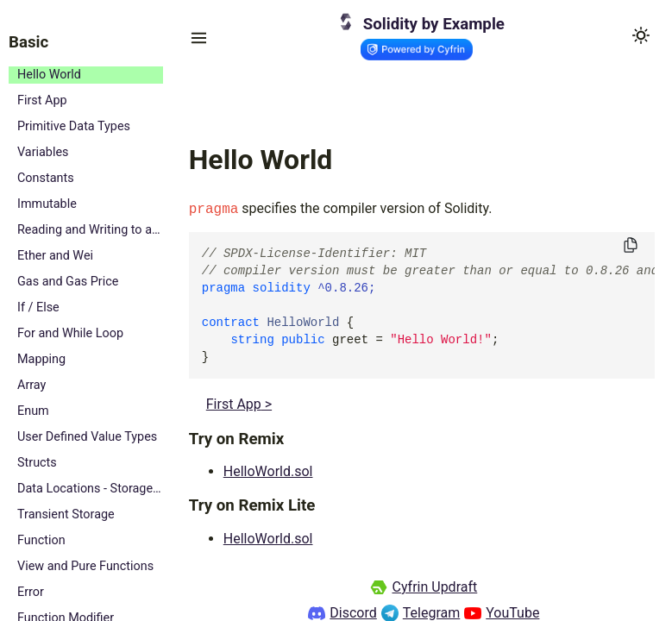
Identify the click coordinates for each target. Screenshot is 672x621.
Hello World (49, 75)
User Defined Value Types (87, 437)
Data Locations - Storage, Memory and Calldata (90, 489)
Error (31, 592)
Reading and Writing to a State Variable (90, 230)
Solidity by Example (434, 24)
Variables (43, 152)
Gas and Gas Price (68, 282)
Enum (33, 411)
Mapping (41, 359)
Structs (37, 463)
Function (41, 540)
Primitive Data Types (74, 126)
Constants (46, 178)
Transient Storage (66, 514)
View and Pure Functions (85, 566)
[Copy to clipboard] (631, 246)
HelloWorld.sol (268, 471)
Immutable (47, 204)
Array (31, 385)
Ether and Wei (55, 256)
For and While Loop (70, 333)
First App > (239, 404)
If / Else (38, 307)
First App (42, 100)
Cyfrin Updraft (434, 587)
